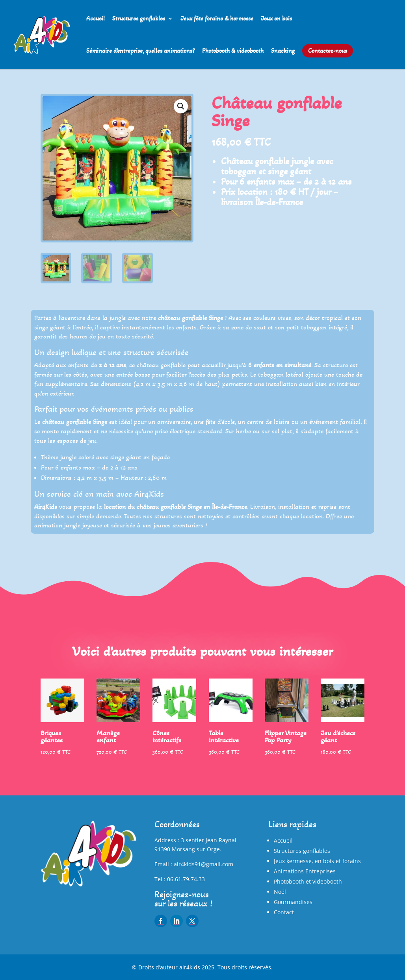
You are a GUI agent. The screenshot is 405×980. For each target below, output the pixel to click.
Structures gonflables (139, 19)
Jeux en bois (276, 19)
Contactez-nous (328, 51)
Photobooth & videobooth (233, 51)
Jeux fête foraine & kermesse (217, 19)
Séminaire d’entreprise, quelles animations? (140, 51)
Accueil (96, 19)
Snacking (283, 51)
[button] (181, 106)
